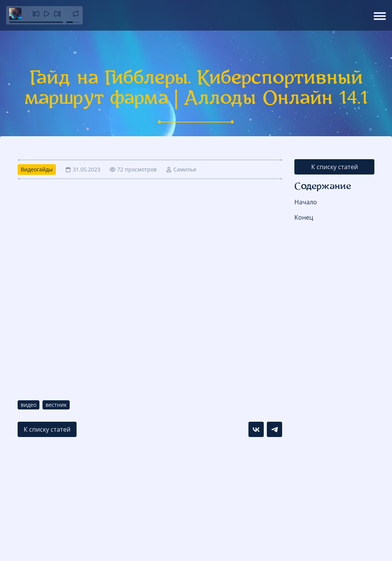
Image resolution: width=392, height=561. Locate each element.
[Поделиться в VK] (256, 429)
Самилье (185, 169)
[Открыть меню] (380, 15)
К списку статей (335, 167)
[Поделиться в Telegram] (274, 429)
